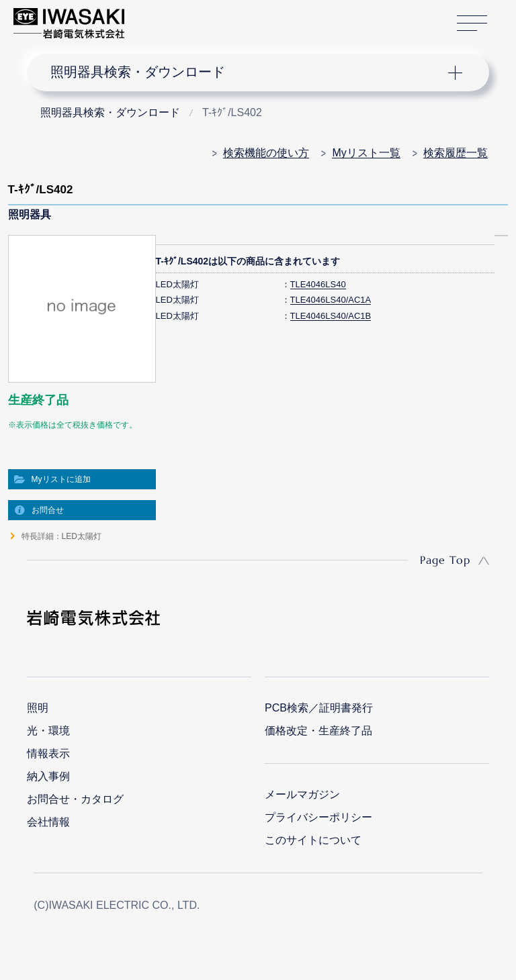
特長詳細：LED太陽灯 (61, 536)
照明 (38, 708)
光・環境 (48, 731)
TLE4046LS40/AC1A (331, 300)
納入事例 (48, 776)
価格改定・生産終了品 (318, 731)
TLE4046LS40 (318, 284)
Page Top (445, 560)
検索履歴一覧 (456, 153)
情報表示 (48, 753)
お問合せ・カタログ (75, 799)
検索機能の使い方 (266, 153)
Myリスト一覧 (366, 153)
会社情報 (48, 822)
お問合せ (48, 510)
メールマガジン (302, 794)
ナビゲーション (247, 72)
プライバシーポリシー (318, 817)
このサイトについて (313, 840)
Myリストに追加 (61, 479)
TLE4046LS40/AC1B (331, 316)
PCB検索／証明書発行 (319, 708)
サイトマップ (472, 24)
